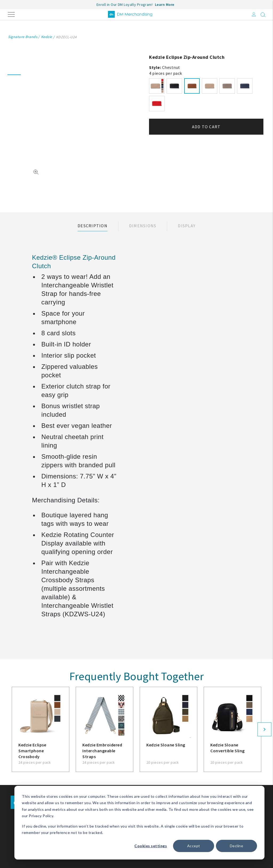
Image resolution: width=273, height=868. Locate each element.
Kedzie (47, 37)
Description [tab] (93, 226)
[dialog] (139, 823)
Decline (237, 846)
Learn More (165, 5)
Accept (194, 846)
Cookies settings (151, 846)
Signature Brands (23, 37)
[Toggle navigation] (11, 14)
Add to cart (206, 127)
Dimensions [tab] (143, 226)
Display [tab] (187, 226)
